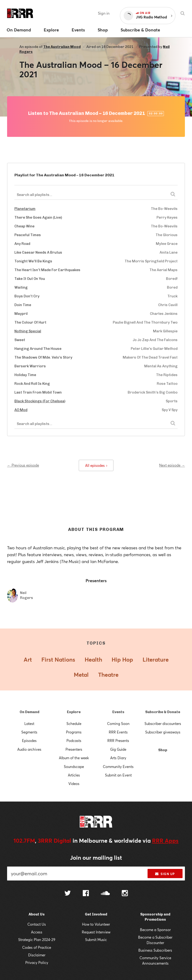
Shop (163, 750)
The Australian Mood (62, 47)
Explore (74, 712)
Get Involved (96, 914)
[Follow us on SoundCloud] (105, 894)
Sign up (165, 874)
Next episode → (172, 465)
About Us (37, 914)
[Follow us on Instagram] (125, 894)
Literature (156, 659)
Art (28, 659)
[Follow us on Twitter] (68, 894)
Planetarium (25, 209)
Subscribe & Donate (163, 712)
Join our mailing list (96, 858)
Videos (74, 784)
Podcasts (74, 741)
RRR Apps (165, 841)
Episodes (29, 741)
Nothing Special (28, 331)
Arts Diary (118, 758)
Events (118, 712)
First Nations (58, 659)
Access (37, 932)
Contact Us (37, 924)
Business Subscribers (155, 950)
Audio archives (29, 749)
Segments (29, 732)
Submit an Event (118, 775)
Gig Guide (118, 749)
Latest (29, 724)
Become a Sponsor (155, 930)
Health (93, 659)
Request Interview (96, 932)
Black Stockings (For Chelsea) (40, 401)
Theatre (108, 675)
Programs (74, 732)
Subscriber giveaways (163, 732)
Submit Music (96, 940)
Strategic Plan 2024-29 (37, 940)
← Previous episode (23, 465)
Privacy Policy (37, 963)
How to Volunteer (96, 924)
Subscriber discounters (163, 724)
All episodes (96, 465)
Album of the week (74, 758)
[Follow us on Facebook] (86, 894)
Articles (74, 775)
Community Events (118, 767)
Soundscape (74, 767)
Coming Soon (118, 724)
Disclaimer (37, 955)
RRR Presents (118, 741)
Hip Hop (122, 659)
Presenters (74, 749)
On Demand (29, 712)
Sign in (104, 13)
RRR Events (118, 732)
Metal (81, 675)
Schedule (74, 724)
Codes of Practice (37, 947)
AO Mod (21, 410)
